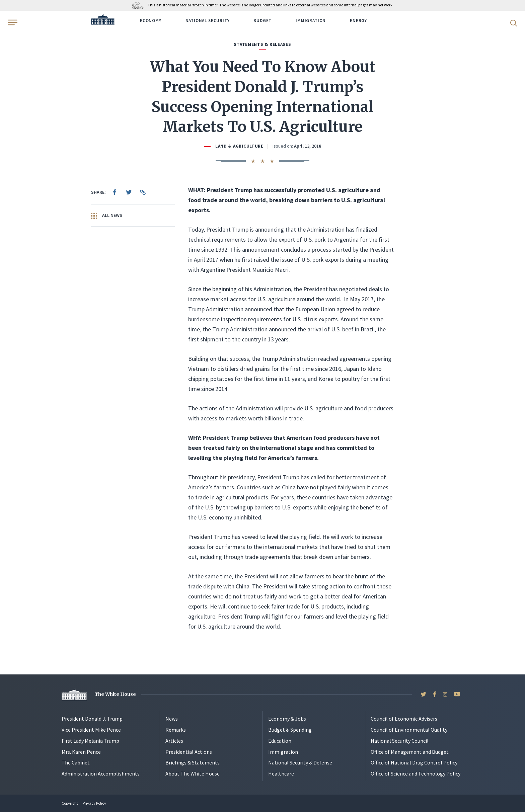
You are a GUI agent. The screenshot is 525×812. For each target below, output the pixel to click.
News (172, 719)
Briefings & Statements (193, 762)
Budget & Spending (290, 730)
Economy (151, 21)
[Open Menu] (12, 22)
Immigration (311, 21)
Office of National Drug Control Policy (414, 762)
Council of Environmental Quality (409, 730)
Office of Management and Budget (410, 752)
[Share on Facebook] (115, 192)
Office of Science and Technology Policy (416, 774)
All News (107, 216)
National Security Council (400, 741)
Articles (174, 741)
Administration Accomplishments (101, 774)
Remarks (176, 730)
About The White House (193, 774)
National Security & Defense (300, 762)
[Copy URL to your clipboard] (143, 192)
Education (280, 741)
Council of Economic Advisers (404, 719)
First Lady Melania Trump (90, 741)
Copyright (70, 803)
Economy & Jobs (287, 719)
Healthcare (281, 774)
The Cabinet (76, 762)
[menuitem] (115, 192)
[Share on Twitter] (129, 192)
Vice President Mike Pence (91, 730)
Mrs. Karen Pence (81, 752)
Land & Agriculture (239, 146)
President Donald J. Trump (92, 719)
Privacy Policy (94, 803)
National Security (208, 21)
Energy (358, 21)
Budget (262, 21)
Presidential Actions (189, 752)
